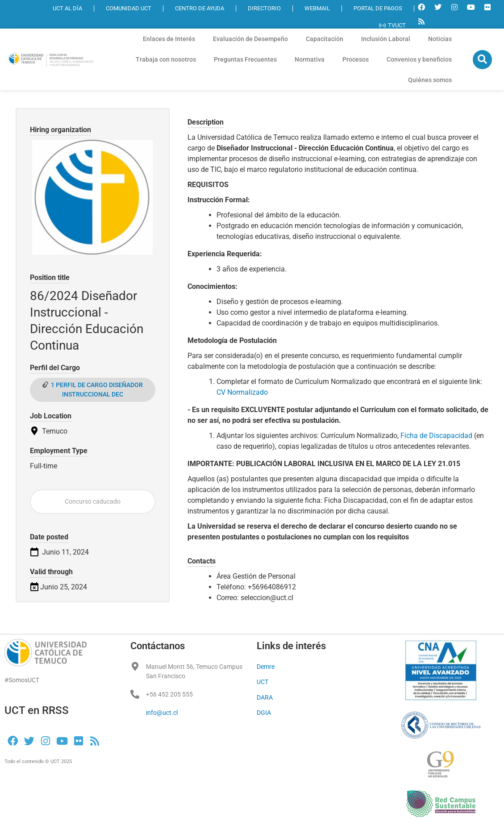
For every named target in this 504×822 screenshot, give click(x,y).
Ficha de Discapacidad (436, 436)
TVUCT (392, 25)
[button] (482, 60)
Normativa (310, 59)
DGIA (264, 713)
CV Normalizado (243, 392)
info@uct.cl (162, 713)
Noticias (440, 39)
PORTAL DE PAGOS (378, 8)
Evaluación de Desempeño (250, 39)
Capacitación (325, 39)
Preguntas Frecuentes (245, 59)
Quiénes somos (430, 80)
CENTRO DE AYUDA (200, 8)
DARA (265, 697)
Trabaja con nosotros (166, 59)
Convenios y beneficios (419, 59)
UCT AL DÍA (67, 8)
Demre (266, 667)
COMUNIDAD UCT (129, 8)
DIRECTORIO (264, 8)
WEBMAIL (317, 8)
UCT (262, 682)
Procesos (356, 59)
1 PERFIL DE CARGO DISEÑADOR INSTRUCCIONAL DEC (97, 390)
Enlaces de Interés (169, 39)
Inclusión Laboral (386, 39)
